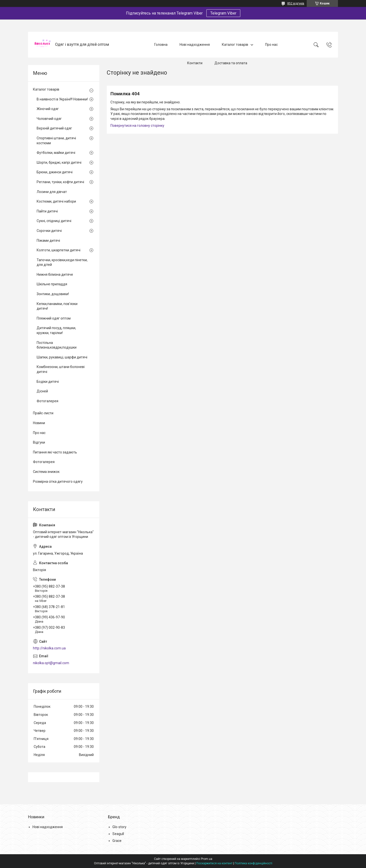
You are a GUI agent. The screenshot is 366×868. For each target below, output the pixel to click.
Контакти (195, 63)
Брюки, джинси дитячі (55, 172)
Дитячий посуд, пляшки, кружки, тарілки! (56, 330)
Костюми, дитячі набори (56, 201)
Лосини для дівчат (52, 192)
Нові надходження (195, 45)
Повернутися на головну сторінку (137, 126)
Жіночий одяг (48, 109)
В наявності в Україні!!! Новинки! (62, 99)
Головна (161, 45)
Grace (117, 841)
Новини (39, 423)
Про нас (271, 45)
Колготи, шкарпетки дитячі (59, 250)
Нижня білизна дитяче (55, 274)
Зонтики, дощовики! (53, 294)
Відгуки (39, 442)
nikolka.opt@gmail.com (51, 663)
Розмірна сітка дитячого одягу (58, 482)
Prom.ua (207, 859)
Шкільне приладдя (52, 284)
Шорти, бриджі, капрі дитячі (59, 162)
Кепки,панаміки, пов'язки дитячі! (57, 306)
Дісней (42, 391)
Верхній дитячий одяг (54, 128)
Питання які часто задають (55, 452)
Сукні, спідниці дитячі (54, 221)
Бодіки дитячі (48, 382)
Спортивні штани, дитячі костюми (56, 141)
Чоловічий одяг (49, 119)
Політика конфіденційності (253, 863)
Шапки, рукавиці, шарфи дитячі (62, 357)
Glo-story (119, 827)
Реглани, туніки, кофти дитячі (60, 182)
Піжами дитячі (48, 241)
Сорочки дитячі (49, 231)
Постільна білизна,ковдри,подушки (57, 345)
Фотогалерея (47, 401)
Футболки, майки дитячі (56, 153)
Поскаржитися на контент (214, 863)
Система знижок (46, 472)
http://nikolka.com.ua (49, 648)
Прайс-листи (43, 413)
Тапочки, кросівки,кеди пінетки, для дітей (62, 262)
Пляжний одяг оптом (54, 318)
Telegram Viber (223, 13)
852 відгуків (296, 3)
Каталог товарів (235, 45)
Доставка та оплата (231, 63)
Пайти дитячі (47, 211)
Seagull (118, 834)
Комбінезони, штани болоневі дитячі (61, 369)
